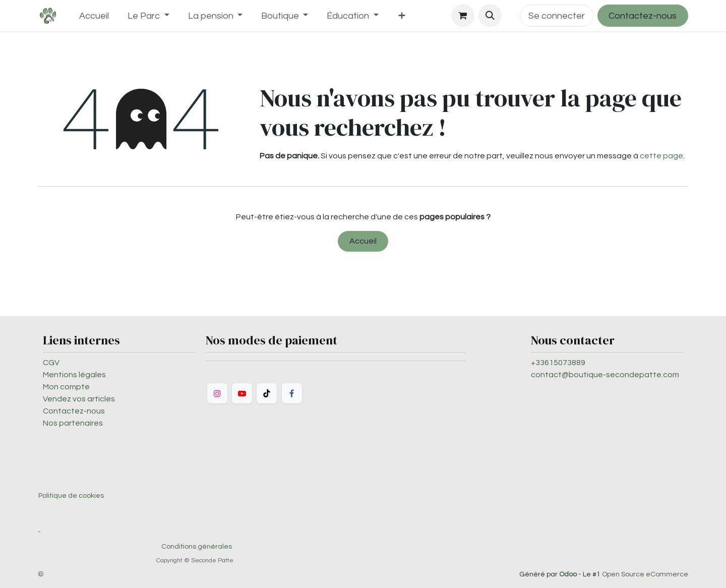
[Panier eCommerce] (463, 16)
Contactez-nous (643, 16)
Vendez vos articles (79, 399)
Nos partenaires (73, 423)
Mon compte (66, 387)
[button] (490, 16)
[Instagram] (217, 393)
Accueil (363, 241)
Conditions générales (197, 547)
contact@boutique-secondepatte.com (605, 375)
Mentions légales (74, 375)
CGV (51, 363)
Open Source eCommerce (645, 574)
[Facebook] (292, 393)
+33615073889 (558, 363)
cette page (661, 156)
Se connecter (557, 16)
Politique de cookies (71, 496)
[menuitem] (94, 16)
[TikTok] (267, 393)
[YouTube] (242, 393)
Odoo (569, 574)
